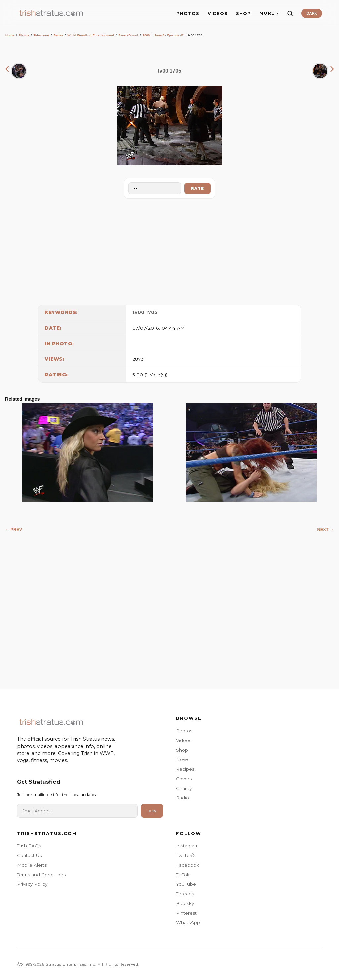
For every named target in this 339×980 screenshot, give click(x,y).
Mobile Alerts (32, 865)
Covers (184, 779)
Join (152, 811)
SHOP (243, 13)
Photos (24, 35)
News (183, 759)
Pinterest (186, 913)
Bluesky (185, 903)
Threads (185, 894)
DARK (312, 13)
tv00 (139, 312)
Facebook (188, 865)
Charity (184, 788)
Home (10, 35)
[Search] (290, 13)
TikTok (183, 875)
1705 (151, 312)
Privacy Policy (32, 884)
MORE (269, 13)
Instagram (187, 846)
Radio (183, 798)
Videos (184, 740)
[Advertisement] (169, 250)
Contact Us (29, 855)
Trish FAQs (29, 846)
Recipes (185, 769)
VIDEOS (218, 13)
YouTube (186, 884)
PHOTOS (188, 13)
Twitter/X (186, 855)
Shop (182, 750)
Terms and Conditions (41, 875)
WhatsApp (188, 922)
